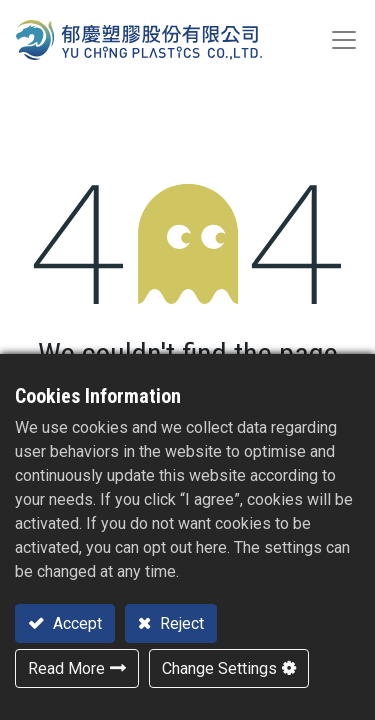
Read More (66, 668)
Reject (180, 623)
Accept (75, 623)
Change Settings (219, 668)
